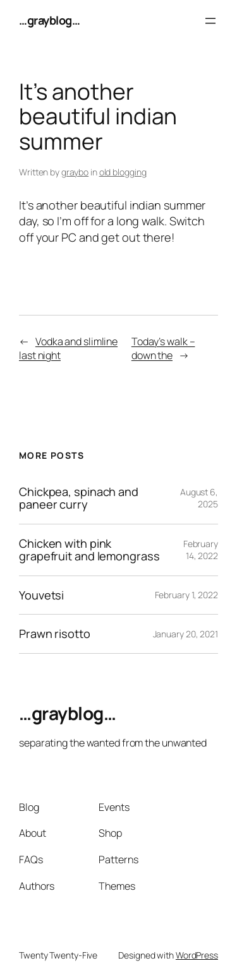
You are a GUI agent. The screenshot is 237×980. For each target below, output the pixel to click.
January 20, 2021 (185, 634)
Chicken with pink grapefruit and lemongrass (89, 550)
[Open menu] (210, 21)
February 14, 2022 (201, 550)
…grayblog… (49, 20)
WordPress (197, 955)
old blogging (123, 172)
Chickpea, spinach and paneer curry (79, 498)
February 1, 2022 (186, 595)
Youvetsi (41, 595)
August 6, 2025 (199, 498)
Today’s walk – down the (163, 349)
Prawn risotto (55, 634)
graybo (75, 172)
